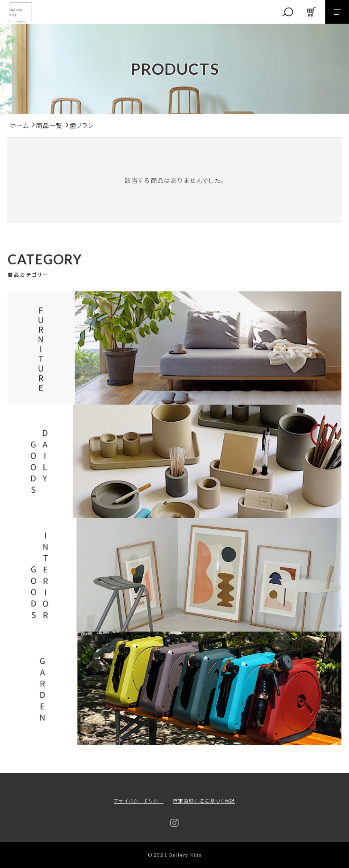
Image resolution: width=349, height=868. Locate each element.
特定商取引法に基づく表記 (204, 800)
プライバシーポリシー (138, 800)
